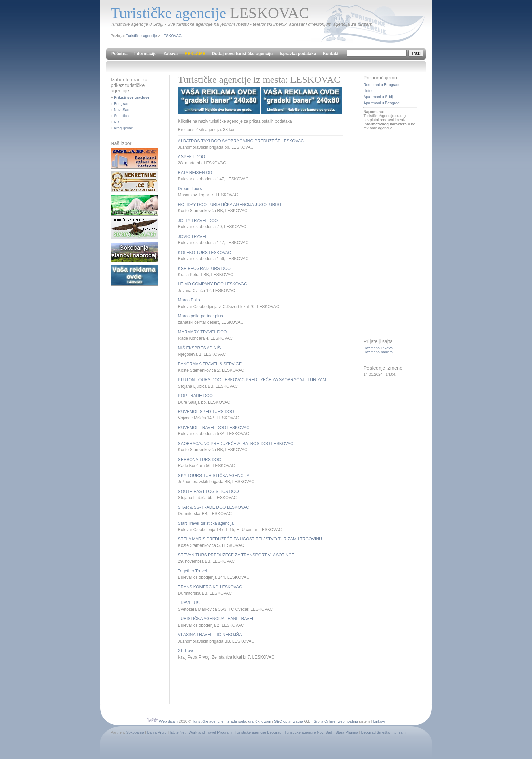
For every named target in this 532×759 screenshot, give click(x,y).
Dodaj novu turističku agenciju (242, 54)
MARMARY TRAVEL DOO (203, 332)
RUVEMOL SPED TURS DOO (206, 412)
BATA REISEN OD (195, 173)
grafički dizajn (260, 721)
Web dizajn (168, 721)
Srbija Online (324, 721)
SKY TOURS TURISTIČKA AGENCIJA (214, 476)
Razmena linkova (378, 348)
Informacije (146, 54)
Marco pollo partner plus (201, 316)
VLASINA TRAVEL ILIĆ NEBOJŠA (210, 635)
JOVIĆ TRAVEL (193, 237)
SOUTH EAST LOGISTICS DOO (208, 492)
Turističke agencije (141, 36)
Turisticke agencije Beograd (258, 732)
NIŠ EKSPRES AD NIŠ (199, 348)
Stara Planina (347, 732)
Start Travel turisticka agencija (206, 523)
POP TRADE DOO (195, 396)
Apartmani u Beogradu (382, 103)
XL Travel (187, 651)
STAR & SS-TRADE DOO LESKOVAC (214, 507)
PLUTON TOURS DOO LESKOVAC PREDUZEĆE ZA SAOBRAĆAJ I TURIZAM (252, 380)
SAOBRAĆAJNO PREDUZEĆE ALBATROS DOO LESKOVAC (236, 444)
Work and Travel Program (210, 732)
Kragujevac (123, 128)
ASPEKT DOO (192, 157)
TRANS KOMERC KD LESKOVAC (210, 587)
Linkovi (379, 721)
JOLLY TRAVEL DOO (198, 221)
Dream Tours (190, 189)
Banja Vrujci (157, 732)
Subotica (121, 116)
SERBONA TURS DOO (200, 460)
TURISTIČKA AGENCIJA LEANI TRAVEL (216, 619)
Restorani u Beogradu (382, 85)
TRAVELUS (189, 603)
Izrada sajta (236, 721)
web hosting (348, 721)
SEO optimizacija (289, 721)
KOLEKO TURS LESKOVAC (205, 253)
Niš (117, 122)
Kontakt (331, 54)
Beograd (121, 104)
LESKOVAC (172, 36)
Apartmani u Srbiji (378, 97)
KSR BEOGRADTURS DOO (204, 269)
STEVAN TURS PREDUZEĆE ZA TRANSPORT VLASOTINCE (236, 555)
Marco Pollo (189, 300)
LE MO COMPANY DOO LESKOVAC (213, 284)
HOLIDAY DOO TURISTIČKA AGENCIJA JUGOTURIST (230, 205)
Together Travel (193, 571)
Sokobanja (135, 732)
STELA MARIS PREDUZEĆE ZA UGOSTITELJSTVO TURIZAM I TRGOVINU (250, 539)
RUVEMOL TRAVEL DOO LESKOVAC (214, 428)
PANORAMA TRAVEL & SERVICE (210, 364)
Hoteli (368, 91)
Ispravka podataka (298, 54)
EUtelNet (178, 732)
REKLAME (195, 54)
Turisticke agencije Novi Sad (308, 732)
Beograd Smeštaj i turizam (384, 732)
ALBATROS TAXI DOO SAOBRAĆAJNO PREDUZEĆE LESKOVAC (241, 141)
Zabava (171, 54)
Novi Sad (122, 110)
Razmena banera (378, 352)
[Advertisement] (258, 683)
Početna (119, 54)
